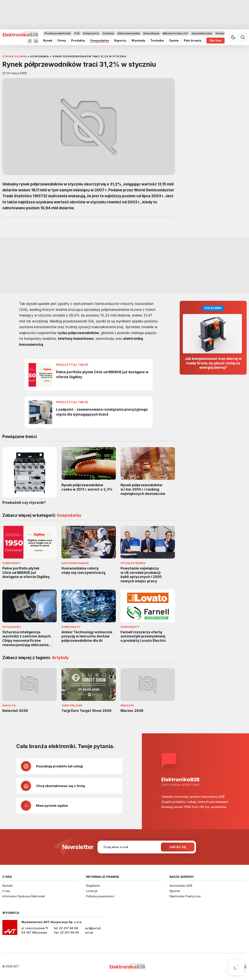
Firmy (62, 40)
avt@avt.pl (93, 928)
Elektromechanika (129, 33)
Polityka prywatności (100, 896)
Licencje (92, 891)
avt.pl (89, 932)
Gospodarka (100, 40)
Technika (157, 40)
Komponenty (91, 33)
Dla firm (216, 40)
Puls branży (193, 40)
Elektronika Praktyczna (185, 896)
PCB (77, 33)
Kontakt (8, 886)
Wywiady (138, 40)
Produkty (78, 40)
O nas (6, 891)
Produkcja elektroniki (58, 33)
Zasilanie (108, 33)
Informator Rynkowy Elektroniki (24, 896)
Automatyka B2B (181, 886)
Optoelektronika (202, 33)
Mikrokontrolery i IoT (175, 33)
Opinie (174, 40)
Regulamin (93, 886)
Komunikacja (151, 33)
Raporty (120, 40)
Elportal (175, 891)
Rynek (48, 40)
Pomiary (221, 33)
